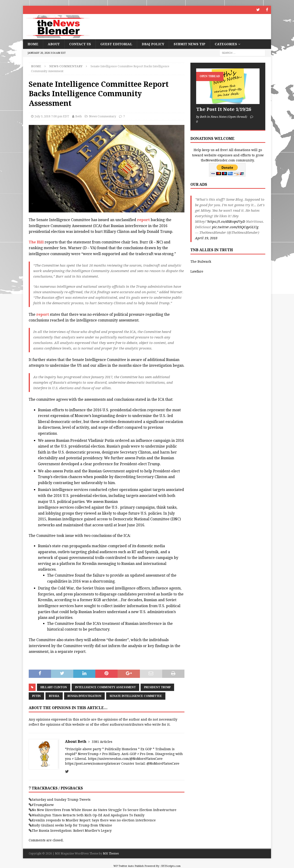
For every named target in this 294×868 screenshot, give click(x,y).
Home (33, 44)
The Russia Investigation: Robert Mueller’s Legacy (72, 830)
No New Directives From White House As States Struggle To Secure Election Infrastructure (104, 810)
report (143, 220)
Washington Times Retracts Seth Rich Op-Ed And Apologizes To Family (88, 815)
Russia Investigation (84, 696)
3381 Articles (102, 741)
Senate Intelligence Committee (136, 696)
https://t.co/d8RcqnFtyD (226, 222)
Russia (54, 696)
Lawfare (197, 271)
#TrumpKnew (43, 805)
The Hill (36, 242)
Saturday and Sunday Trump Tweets (61, 800)
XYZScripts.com (171, 866)
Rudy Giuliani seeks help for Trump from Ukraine (72, 825)
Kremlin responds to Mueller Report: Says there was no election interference (94, 820)
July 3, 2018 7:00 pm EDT (52, 116)
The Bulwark (201, 262)
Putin (36, 696)
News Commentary (103, 116)
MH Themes (111, 854)
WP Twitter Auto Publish (129, 866)
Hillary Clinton (54, 687)
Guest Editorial (116, 44)
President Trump (157, 687)
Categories (226, 44)
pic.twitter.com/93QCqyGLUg (235, 227)
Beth (79, 116)
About (54, 44)
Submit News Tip (189, 44)
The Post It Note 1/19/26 (224, 109)
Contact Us (80, 44)
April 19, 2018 (206, 238)
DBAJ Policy (153, 44)
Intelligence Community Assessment (105, 687)
